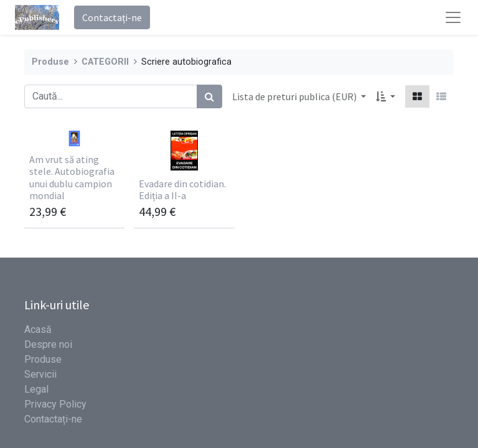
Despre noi (48, 344)
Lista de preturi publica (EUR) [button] (295, 96)
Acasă (38, 329)
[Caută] (209, 96)
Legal (36, 389)
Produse (50, 62)
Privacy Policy (55, 404)
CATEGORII (105, 62)
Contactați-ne (112, 17)
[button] (386, 96)
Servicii (40, 374)
